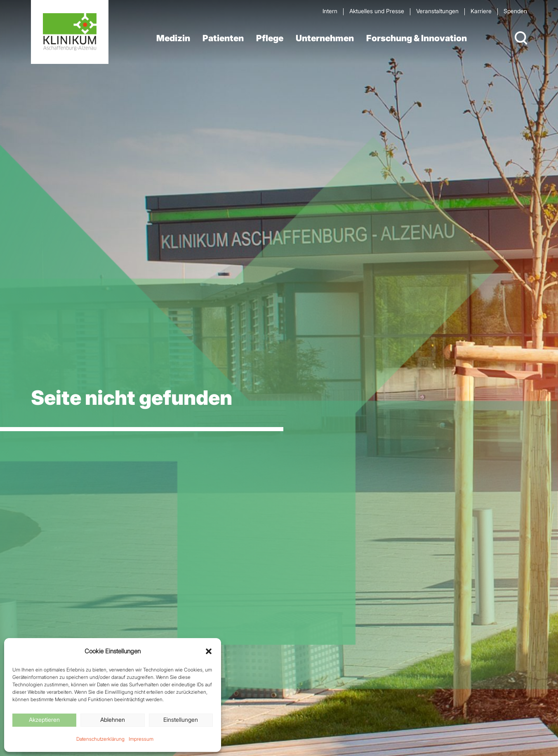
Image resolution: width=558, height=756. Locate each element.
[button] (209, 651)
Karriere (481, 11)
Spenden (515, 11)
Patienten (223, 38)
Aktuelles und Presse (377, 11)
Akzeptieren (44, 720)
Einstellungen (181, 720)
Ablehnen (113, 720)
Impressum (141, 739)
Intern (330, 11)
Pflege (270, 38)
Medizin (173, 38)
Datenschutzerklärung (100, 739)
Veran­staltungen (437, 11)
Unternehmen (325, 38)
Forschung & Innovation (417, 38)
